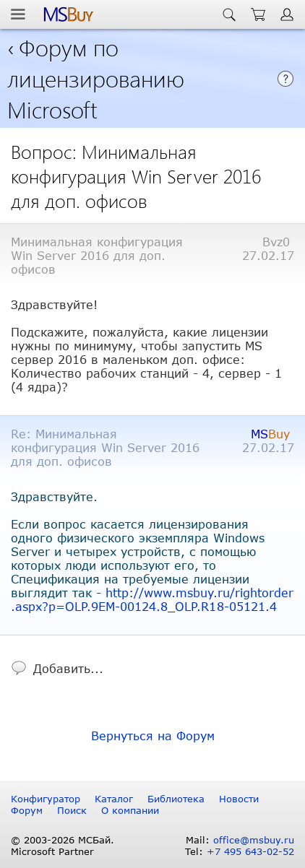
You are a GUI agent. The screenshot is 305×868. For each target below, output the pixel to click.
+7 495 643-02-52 (250, 851)
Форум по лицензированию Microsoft (96, 78)
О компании (130, 810)
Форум (27, 810)
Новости (239, 799)
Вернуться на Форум (153, 735)
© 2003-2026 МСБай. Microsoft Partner (63, 846)
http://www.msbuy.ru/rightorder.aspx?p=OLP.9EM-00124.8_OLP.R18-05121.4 (152, 599)
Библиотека (176, 799)
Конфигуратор (46, 799)
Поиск (72, 810)
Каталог (114, 799)
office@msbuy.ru (254, 840)
